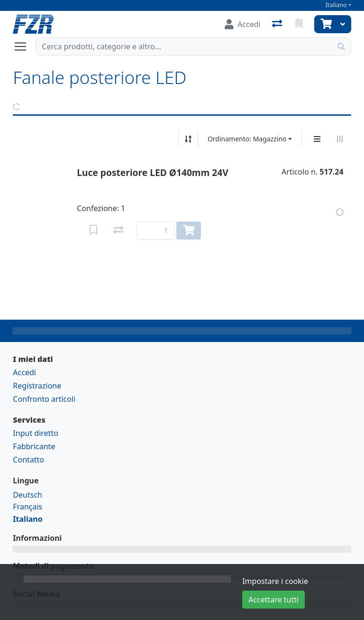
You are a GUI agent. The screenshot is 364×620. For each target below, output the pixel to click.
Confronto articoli (44, 399)
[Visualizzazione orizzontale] (340, 139)
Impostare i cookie (275, 581)
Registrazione (37, 386)
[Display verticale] (317, 139)
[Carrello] (325, 24)
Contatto (28, 460)
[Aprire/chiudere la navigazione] (24, 46)
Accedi (24, 372)
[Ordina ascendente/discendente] (188, 139)
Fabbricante (34, 446)
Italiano (336, 5)
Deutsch (27, 495)
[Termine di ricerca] (184, 46)
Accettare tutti (273, 600)
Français (27, 507)
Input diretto (36, 433)
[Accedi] (243, 24)
